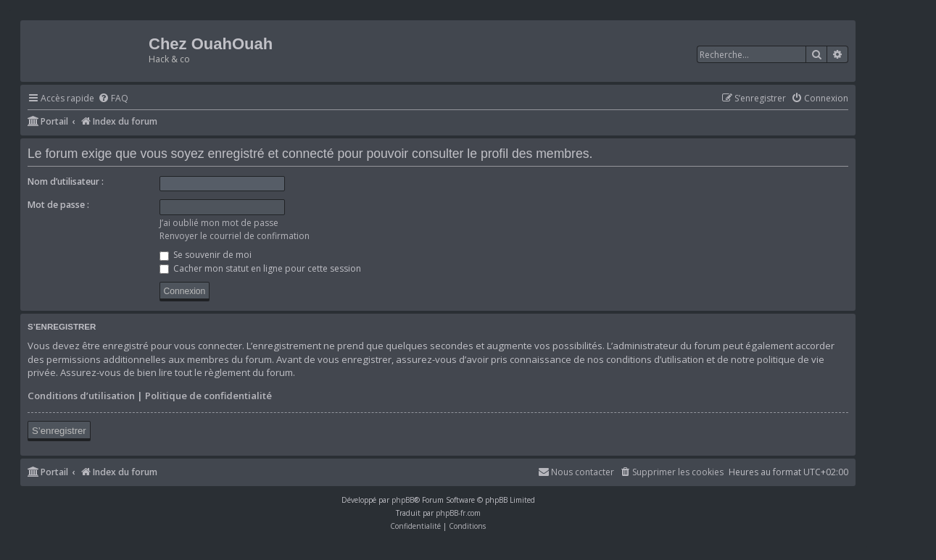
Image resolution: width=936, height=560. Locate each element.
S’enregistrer (59, 431)
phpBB (403, 500)
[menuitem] (113, 99)
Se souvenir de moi (206, 255)
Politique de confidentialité (208, 396)
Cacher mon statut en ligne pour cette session (260, 268)
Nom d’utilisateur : (66, 181)
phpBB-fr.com (458, 513)
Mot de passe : (58, 205)
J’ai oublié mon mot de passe (219, 223)
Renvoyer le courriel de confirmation (235, 236)
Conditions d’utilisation (81, 396)
